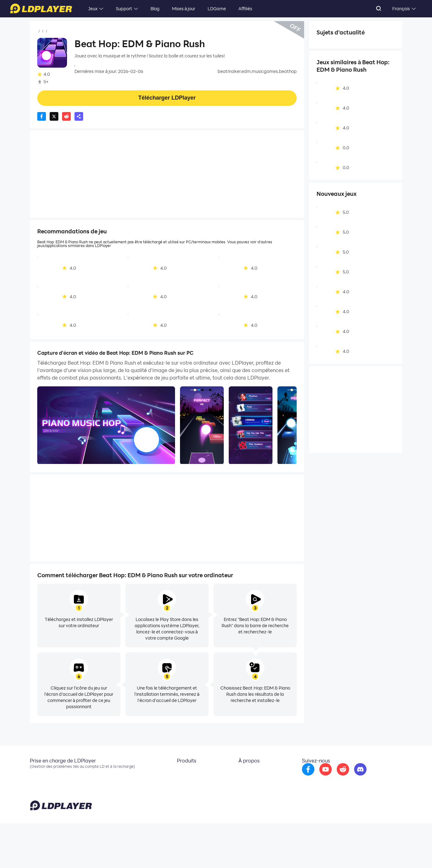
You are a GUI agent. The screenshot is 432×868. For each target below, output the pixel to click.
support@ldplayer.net (257, 852)
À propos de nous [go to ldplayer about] (250, 773)
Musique (78, 31)
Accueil (45, 31)
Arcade (370, 45)
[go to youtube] (334, 777)
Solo (324, 54)
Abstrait (347, 54)
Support (124, 9)
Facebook (40, 782)
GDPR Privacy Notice (355, 854)
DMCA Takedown (251, 791)
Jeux (93, 9)
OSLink (179, 782)
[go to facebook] (316, 777)
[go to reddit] (351, 777)
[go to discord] (368, 777)
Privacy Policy (322, 854)
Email (35, 773)
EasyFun (180, 791)
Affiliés (245, 9)
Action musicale (337, 45)
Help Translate (389, 854)
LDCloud (180, 773)
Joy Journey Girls (92, 65)
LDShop (180, 801)
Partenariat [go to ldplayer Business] (245, 782)
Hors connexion (336, 64)
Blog (155, 9)
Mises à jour (184, 9)
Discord (38, 791)
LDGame (217, 9)
